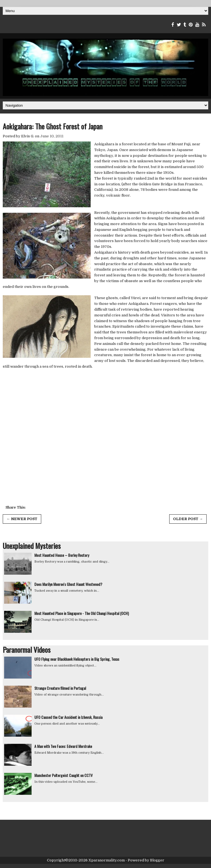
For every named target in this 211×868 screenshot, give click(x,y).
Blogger (157, 860)
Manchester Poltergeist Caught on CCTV (63, 775)
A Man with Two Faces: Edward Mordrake (63, 746)
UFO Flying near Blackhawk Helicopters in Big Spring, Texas (77, 659)
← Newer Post (22, 519)
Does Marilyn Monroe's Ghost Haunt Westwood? (68, 584)
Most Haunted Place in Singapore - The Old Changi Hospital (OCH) (82, 613)
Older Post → (188, 519)
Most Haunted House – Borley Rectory (62, 555)
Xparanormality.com (107, 860)
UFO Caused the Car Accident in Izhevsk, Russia (68, 717)
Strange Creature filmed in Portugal (60, 688)
